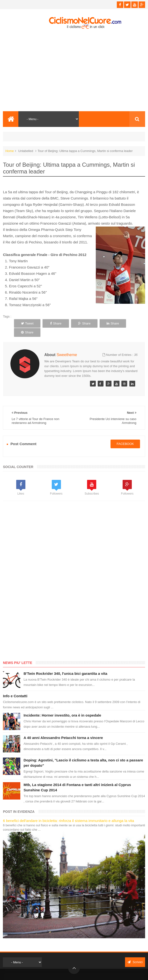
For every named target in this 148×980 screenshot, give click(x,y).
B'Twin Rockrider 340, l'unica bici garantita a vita (65, 664)
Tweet (26, 323)
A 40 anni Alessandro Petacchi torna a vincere (63, 728)
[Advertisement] (74, 70)
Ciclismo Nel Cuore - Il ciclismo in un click (78, 972)
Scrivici (135, 953)
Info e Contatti (15, 687)
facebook (125, 435)
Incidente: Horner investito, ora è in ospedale (62, 706)
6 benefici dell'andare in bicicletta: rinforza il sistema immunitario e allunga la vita (68, 811)
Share (53, 323)
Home (10, 151)
